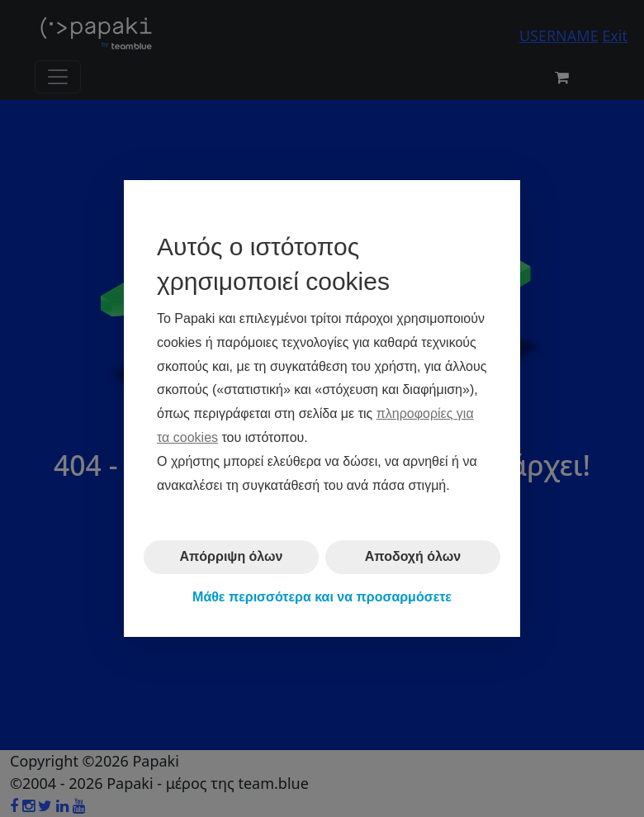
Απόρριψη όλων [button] (232, 556)
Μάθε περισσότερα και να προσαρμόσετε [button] (322, 597)
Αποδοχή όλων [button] (413, 556)
